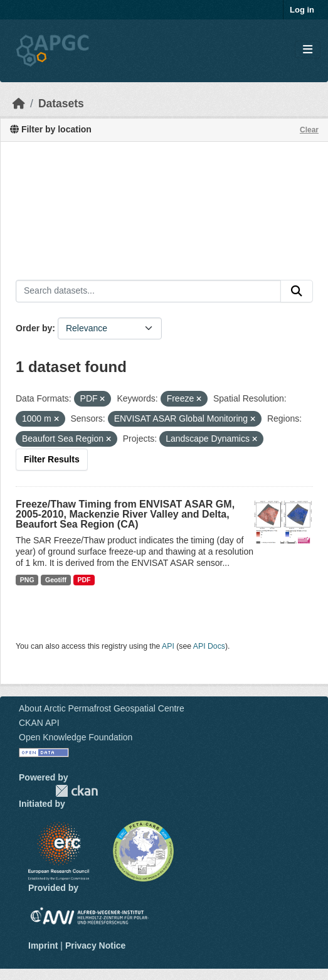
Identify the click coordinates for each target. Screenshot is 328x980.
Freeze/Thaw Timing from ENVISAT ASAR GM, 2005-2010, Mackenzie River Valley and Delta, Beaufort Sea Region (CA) (125, 514)
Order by (34, 328)
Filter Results (52, 459)
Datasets (61, 104)
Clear (309, 130)
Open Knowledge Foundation (76, 737)
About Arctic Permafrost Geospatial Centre (102, 708)
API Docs (209, 646)
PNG (27, 580)
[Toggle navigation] (308, 50)
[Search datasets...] (148, 291)
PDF (84, 580)
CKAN (77, 791)
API (168, 646)
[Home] (19, 104)
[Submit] (297, 291)
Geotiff (56, 580)
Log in (302, 10)
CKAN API (39, 723)
